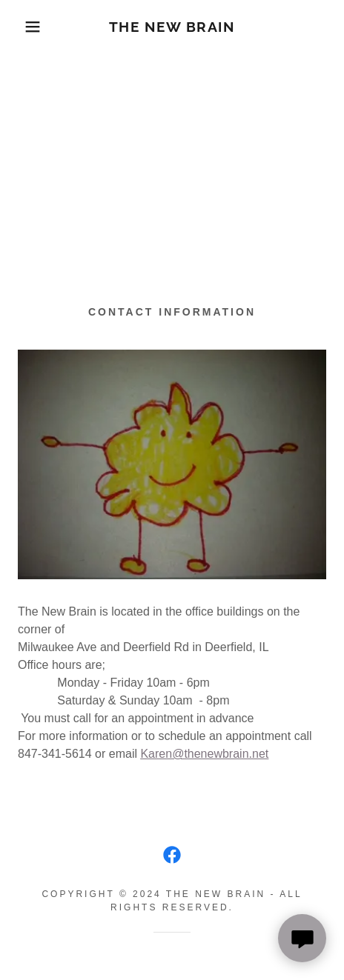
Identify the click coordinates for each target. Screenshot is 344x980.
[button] (25, 27)
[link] (172, 27)
